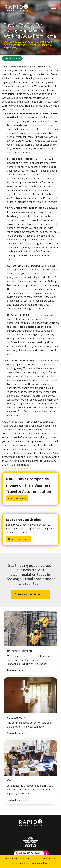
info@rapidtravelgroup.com (17, 468)
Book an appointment (30, 594)
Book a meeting (19, 539)
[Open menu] (54, 9)
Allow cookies (40, 863)
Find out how (17, 498)
